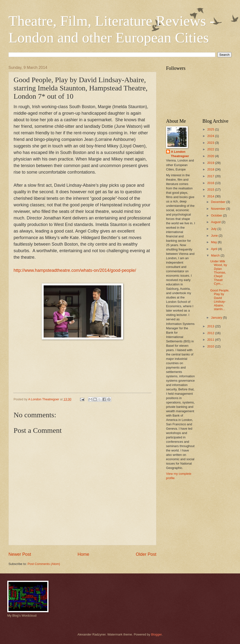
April (214, 249)
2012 (211, 333)
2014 (211, 196)
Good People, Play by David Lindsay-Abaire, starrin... (220, 300)
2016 (211, 183)
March (216, 255)
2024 (211, 136)
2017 (211, 176)
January (217, 318)
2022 (211, 149)
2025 (211, 129)
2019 (211, 163)
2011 (211, 340)
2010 (211, 346)
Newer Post (20, 554)
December (219, 202)
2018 (211, 169)
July (214, 229)
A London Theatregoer (180, 154)
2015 (211, 189)
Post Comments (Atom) (44, 564)
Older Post (146, 554)
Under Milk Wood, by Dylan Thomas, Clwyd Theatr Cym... (219, 273)
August (216, 222)
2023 (211, 143)
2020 (211, 156)
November (219, 209)
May (214, 242)
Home (83, 554)
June (215, 236)
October (217, 215)
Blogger (156, 634)
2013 (211, 326)
